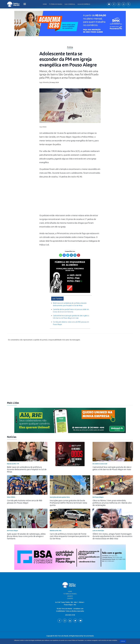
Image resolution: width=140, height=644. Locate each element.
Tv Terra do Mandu (56, 4)
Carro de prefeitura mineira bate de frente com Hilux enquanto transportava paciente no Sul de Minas (70, 536)
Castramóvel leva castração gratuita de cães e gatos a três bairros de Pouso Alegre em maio (112, 468)
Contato (70, 598)
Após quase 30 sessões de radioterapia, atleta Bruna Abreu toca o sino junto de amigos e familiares (26, 536)
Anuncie (70, 596)
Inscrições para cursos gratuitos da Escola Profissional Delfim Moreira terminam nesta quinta (68, 503)
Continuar (123, 641)
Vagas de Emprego (84, 4)
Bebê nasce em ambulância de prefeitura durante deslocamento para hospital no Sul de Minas (27, 469)
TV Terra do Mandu (70, 594)
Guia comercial (70, 4)
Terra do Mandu (89, 636)
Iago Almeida (44, 82)
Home (45, 4)
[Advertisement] (70, 197)
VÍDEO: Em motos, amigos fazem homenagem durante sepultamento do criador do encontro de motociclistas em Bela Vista (112, 536)
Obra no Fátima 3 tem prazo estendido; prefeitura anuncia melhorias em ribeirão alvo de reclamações (112, 503)
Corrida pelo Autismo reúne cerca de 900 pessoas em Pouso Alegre (25, 502)
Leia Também (57, 299)
